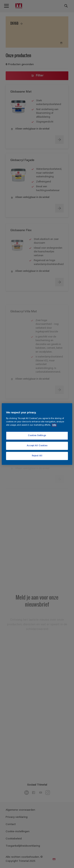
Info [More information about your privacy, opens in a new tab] (54, 425)
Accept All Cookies (37, 446)
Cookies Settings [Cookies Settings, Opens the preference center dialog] (37, 436)
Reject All (37, 456)
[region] (37, 434)
